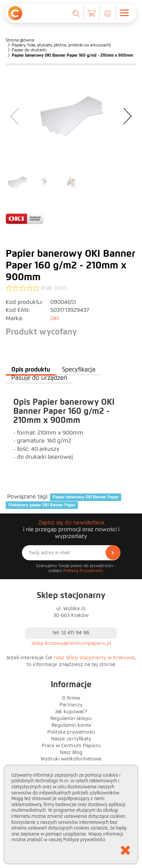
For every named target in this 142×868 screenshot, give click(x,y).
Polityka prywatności (71, 732)
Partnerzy (71, 705)
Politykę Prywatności (83, 570)
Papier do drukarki (29, 50)
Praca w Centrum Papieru (71, 746)
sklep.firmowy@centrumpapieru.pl (71, 643)
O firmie (71, 698)
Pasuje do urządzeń (39, 378)
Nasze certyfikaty (71, 739)
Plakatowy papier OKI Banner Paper (42, 505)
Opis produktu (31, 369)
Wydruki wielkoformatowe (71, 759)
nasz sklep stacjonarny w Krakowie (94, 658)
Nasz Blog (71, 752)
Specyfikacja (79, 369)
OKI (55, 318)
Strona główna (20, 40)
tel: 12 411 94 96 (71, 633)
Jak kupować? (71, 712)
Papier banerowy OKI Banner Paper (86, 497)
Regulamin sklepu (71, 718)
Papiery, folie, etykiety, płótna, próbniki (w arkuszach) (61, 45)
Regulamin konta (71, 725)
